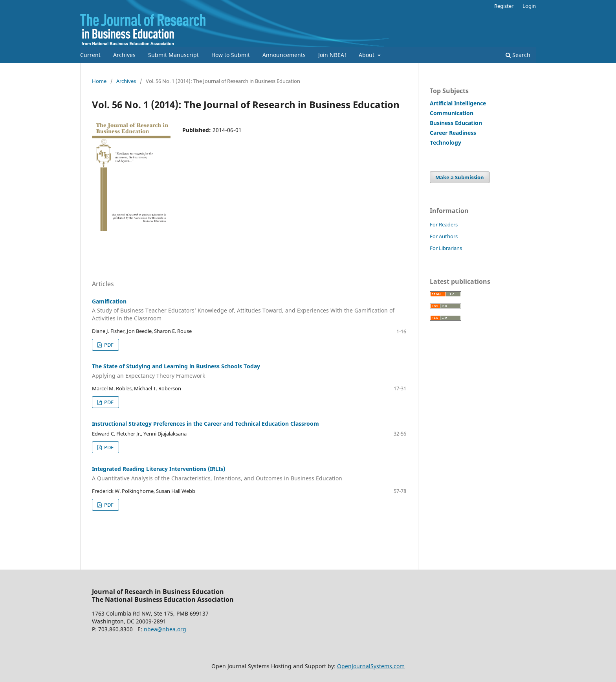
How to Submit (231, 55)
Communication (452, 113)
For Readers (444, 224)
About (367, 55)
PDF (108, 345)
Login (529, 6)
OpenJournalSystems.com (371, 666)
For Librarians (446, 248)
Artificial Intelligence (458, 103)
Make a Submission (460, 177)
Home (99, 81)
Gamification (249, 310)
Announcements (284, 55)
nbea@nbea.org (165, 629)
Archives (124, 55)
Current (90, 55)
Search (518, 55)
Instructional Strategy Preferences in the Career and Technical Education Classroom (205, 424)
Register (504, 6)
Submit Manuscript (173, 55)
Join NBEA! (332, 55)
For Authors (444, 236)
